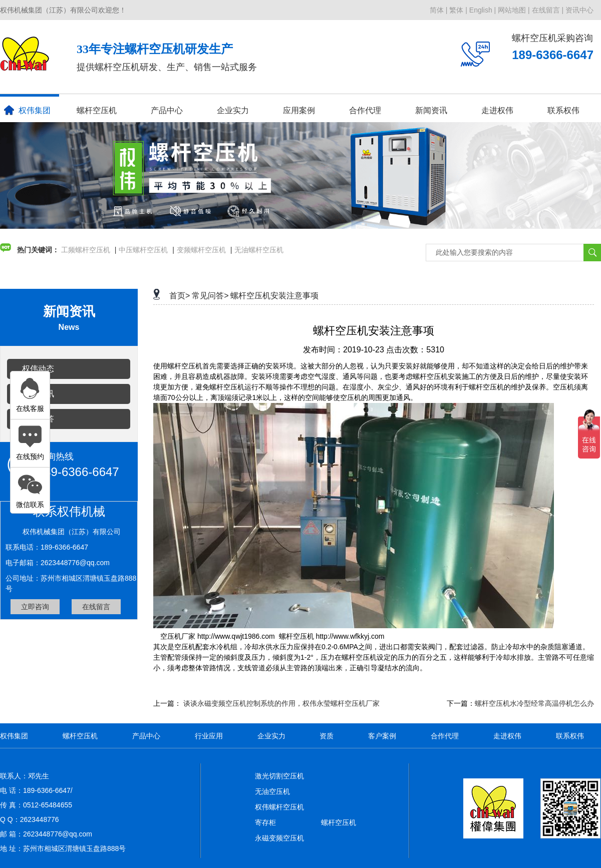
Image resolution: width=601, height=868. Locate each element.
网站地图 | (514, 10)
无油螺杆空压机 (259, 250)
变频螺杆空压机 (201, 250)
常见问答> (210, 296)
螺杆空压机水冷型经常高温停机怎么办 (534, 703)
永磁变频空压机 (279, 838)
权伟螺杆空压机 (279, 807)
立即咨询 (35, 607)
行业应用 (209, 736)
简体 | (439, 10)
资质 (327, 736)
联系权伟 (563, 110)
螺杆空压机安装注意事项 (274, 296)
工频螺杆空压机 (86, 250)
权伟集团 (27, 110)
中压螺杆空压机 (143, 250)
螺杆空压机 (97, 110)
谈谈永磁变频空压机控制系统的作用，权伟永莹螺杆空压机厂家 (281, 703)
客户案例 (382, 736)
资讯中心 (579, 10)
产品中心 (167, 110)
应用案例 (299, 110)
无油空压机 (272, 791)
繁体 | (458, 10)
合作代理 (365, 110)
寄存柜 (265, 822)
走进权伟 (497, 110)
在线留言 (96, 607)
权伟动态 (38, 369)
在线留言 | (548, 10)
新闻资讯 (431, 110)
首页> (180, 296)
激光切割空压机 (279, 776)
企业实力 (233, 110)
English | (483, 10)
